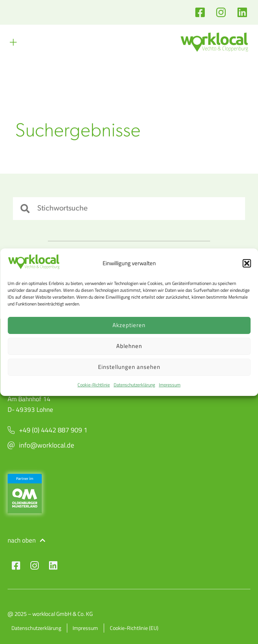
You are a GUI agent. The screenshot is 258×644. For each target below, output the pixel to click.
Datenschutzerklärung (134, 385)
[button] (247, 263)
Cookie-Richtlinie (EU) (135, 628)
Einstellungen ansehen (129, 367)
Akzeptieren (129, 325)
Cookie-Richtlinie (94, 385)
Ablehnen (129, 346)
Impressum (170, 385)
